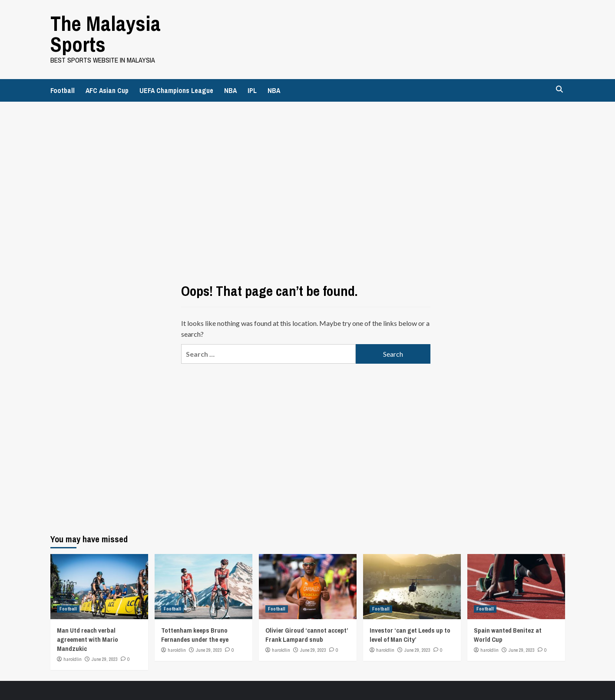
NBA (230, 90)
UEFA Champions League (176, 90)
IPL (252, 90)
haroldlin (73, 659)
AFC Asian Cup (107, 90)
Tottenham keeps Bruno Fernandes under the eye (195, 635)
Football (63, 90)
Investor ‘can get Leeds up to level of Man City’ (410, 635)
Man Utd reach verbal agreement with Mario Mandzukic (88, 639)
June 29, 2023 (105, 659)
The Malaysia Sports (106, 34)
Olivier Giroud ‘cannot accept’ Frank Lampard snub (307, 635)
